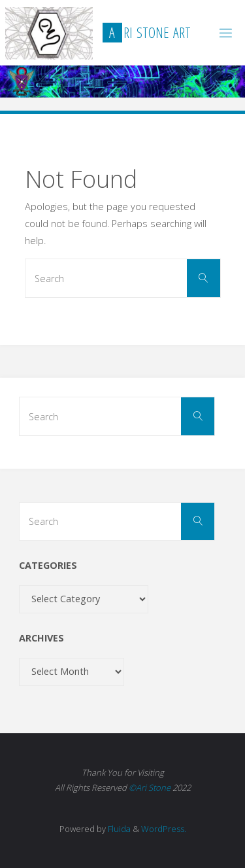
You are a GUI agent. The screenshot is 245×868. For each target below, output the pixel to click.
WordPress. (164, 829)
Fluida (118, 829)
